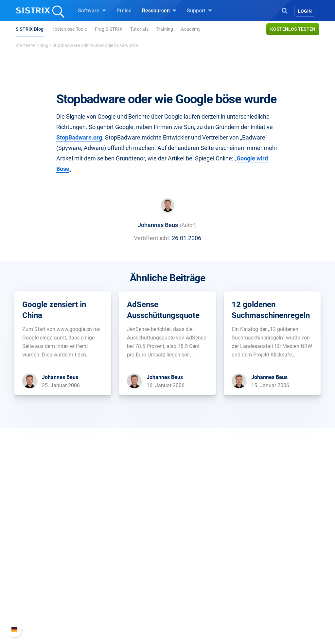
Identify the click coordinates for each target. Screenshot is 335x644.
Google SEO (114, 552)
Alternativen (189, 605)
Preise (124, 11)
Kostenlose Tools (69, 29)
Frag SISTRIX (109, 29)
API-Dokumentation (273, 563)
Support (199, 10)
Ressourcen (159, 10)
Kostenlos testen (293, 29)
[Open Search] (285, 10)
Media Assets (191, 615)
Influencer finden (119, 573)
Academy (191, 29)
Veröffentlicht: (152, 238)
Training (165, 29)
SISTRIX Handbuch (273, 542)
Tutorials (139, 29)
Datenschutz (39, 573)
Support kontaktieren (275, 573)
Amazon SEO (115, 563)
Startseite (26, 45)
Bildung (34, 563)
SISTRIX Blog (30, 29)
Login (305, 11)
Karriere (34, 552)
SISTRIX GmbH (44, 529)
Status (258, 584)
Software (92, 10)
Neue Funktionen (270, 552)
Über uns (35, 542)
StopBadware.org (79, 137)
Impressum (38, 584)
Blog (44, 45)
